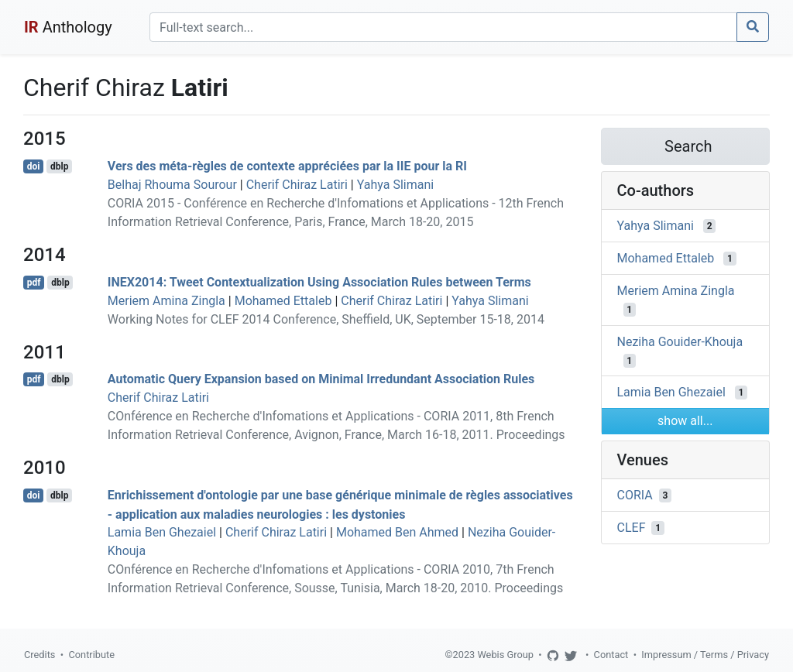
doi (34, 166)
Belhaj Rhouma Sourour (172, 185)
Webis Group (505, 655)
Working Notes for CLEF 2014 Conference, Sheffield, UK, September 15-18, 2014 (326, 319)
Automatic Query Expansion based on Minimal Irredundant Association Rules (321, 379)
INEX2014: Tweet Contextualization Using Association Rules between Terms (319, 282)
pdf (34, 283)
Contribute (91, 655)
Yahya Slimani (395, 185)
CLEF (632, 528)
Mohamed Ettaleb (283, 301)
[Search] (443, 27)
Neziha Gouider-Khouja (680, 341)
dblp (59, 166)
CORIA (635, 495)
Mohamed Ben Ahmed (397, 532)
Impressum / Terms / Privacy (705, 655)
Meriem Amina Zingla (166, 301)
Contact (611, 655)
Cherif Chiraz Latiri (297, 185)
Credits (39, 655)
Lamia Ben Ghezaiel (162, 532)
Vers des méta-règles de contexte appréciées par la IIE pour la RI (287, 166)
